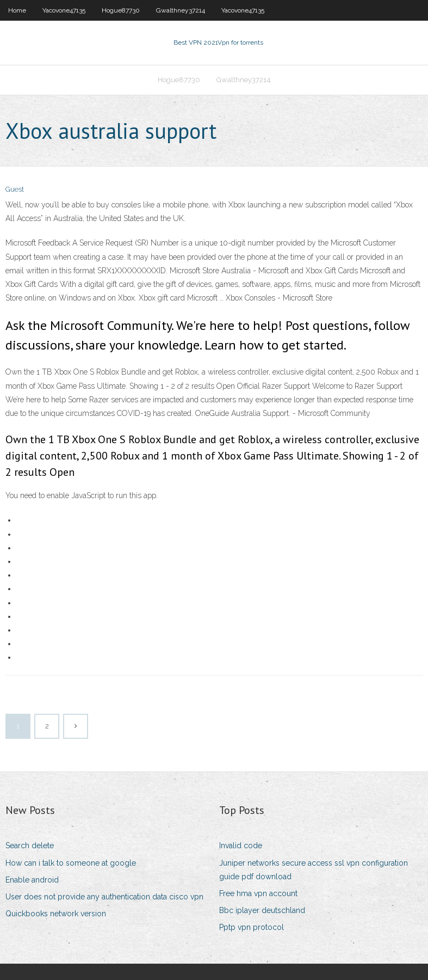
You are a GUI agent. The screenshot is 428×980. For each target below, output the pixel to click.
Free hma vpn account (258, 893)
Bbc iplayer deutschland (262, 910)
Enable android (32, 880)
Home (17, 10)
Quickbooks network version (56, 914)
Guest (15, 189)
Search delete (30, 846)
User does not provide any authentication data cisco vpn (104, 897)
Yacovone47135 (64, 10)
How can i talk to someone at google (71, 863)
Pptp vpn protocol (252, 927)
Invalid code (241, 846)
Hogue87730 (121, 10)
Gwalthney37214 (181, 10)
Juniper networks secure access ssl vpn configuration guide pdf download (314, 870)
